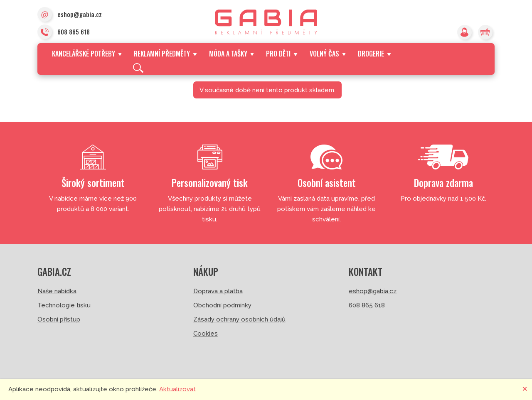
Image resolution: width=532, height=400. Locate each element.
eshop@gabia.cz (70, 15)
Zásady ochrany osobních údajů (239, 319)
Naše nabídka (57, 291)
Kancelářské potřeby (87, 54)
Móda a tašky (232, 54)
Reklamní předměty (165, 54)
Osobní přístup (59, 319)
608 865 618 (64, 32)
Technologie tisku (64, 305)
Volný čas (328, 54)
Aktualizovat (177, 389)
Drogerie (374, 54)
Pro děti (282, 54)
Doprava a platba (218, 291)
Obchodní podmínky (222, 305)
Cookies (206, 334)
